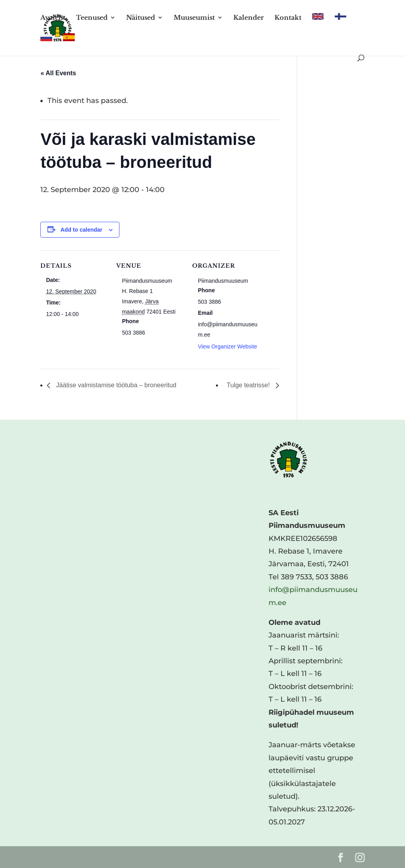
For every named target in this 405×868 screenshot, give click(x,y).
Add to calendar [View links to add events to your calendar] (81, 230)
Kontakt (288, 18)
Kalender (249, 18)
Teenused (92, 18)
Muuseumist (194, 18)
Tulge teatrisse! (249, 385)
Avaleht (53, 18)
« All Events (58, 73)
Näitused (141, 18)
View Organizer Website (227, 346)
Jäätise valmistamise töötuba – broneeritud (115, 385)
